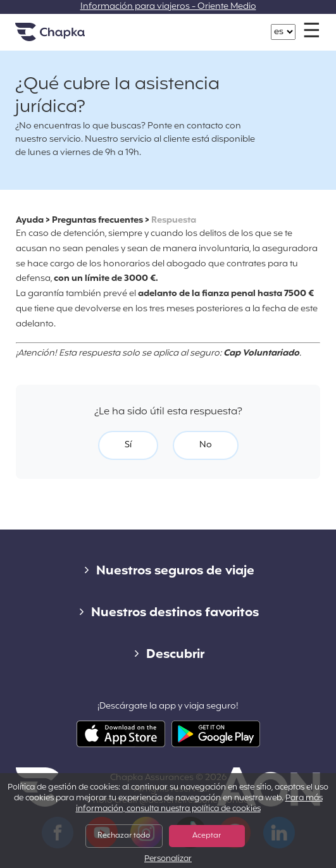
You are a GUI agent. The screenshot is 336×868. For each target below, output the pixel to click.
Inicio (66, 37)
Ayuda (30, 220)
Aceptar (207, 836)
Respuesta (174, 220)
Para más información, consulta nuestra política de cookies (199, 804)
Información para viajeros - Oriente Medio (168, 7)
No (206, 445)
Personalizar (168, 859)
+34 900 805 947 (175, 26)
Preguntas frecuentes (97, 220)
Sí (128, 445)
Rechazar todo (124, 836)
